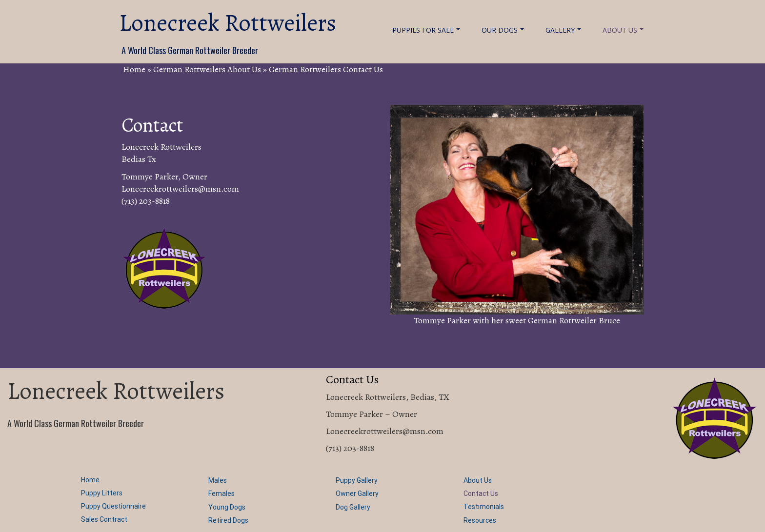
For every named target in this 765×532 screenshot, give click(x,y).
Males (218, 480)
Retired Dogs (228, 520)
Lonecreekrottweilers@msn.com (180, 189)
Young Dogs (227, 507)
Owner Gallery (357, 493)
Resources (480, 520)
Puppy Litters (102, 493)
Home (134, 69)
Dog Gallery (353, 507)
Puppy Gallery (357, 480)
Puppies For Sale (426, 30)
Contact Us (481, 493)
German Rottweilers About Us (207, 69)
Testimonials (484, 507)
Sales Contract (104, 519)
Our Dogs (503, 30)
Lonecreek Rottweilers (228, 23)
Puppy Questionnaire (113, 506)
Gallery (563, 30)
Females (221, 493)
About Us (623, 30)
